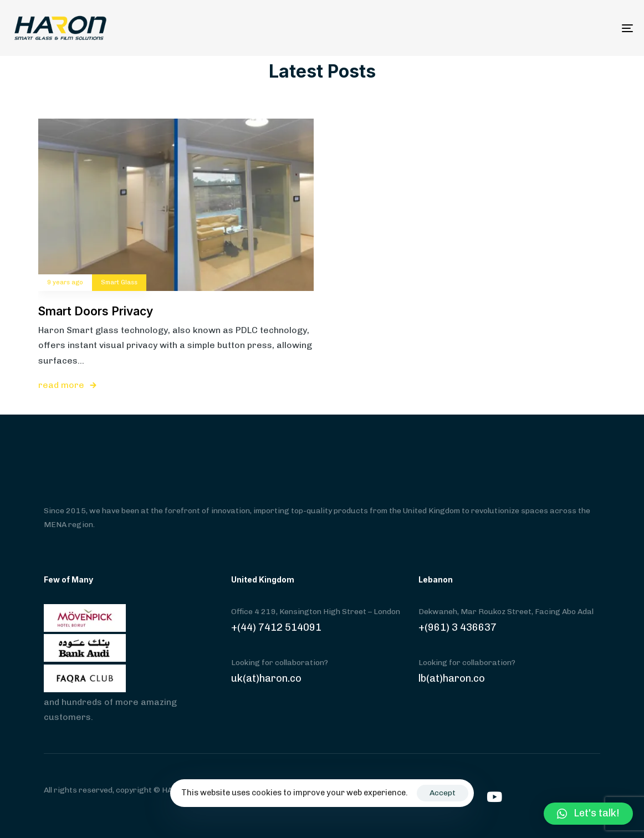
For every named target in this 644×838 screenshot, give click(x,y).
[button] (588, 814)
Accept (443, 793)
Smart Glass (119, 282)
